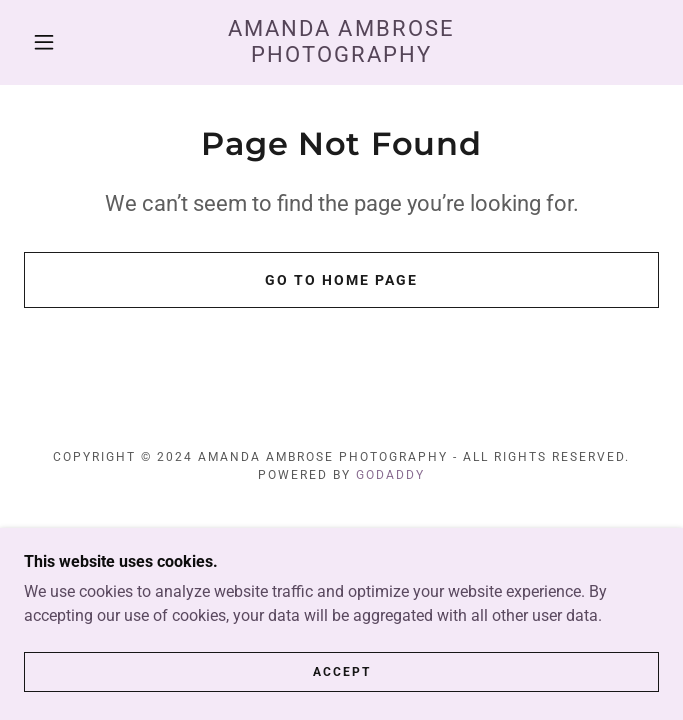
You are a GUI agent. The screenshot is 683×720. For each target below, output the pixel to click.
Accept (342, 686)
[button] (56, 42)
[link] (342, 42)
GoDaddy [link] (390, 475)
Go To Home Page (341, 280)
